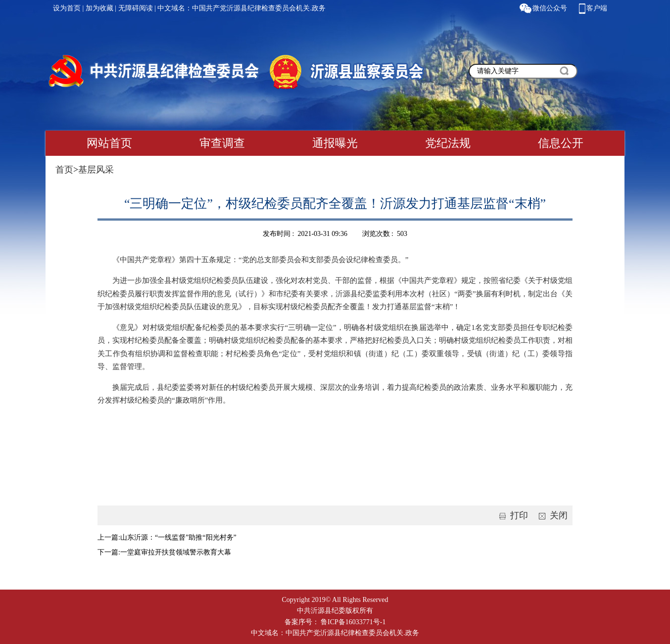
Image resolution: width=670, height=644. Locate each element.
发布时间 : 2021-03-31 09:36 (305, 234)
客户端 (597, 8)
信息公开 (561, 143)
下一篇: (109, 552)
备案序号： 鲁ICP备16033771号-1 (335, 622)
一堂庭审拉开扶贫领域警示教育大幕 (176, 552)
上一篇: (109, 537)
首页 (64, 170)
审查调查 (222, 143)
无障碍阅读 (136, 8)
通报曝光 (335, 143)
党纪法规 (448, 143)
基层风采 (96, 170)
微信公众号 (550, 8)
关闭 (551, 515)
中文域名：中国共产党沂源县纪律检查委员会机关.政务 (241, 8)
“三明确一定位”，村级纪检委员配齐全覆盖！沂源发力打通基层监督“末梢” (335, 204)
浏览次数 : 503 (385, 234)
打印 (512, 515)
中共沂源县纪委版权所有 (335, 611)
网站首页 (109, 143)
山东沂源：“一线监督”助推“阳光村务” (178, 537)
